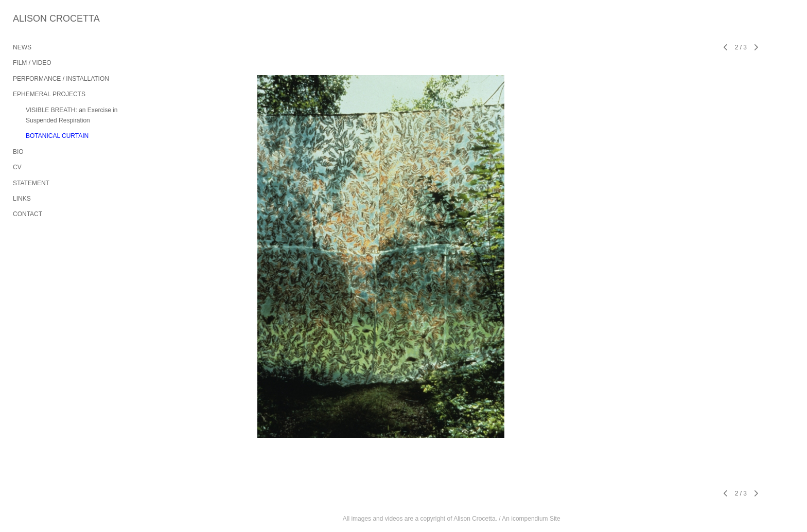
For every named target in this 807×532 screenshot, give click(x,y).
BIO (18, 152)
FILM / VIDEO (32, 63)
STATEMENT (31, 183)
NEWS (22, 47)
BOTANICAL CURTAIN (57, 136)
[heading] (39, 19)
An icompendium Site (531, 519)
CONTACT (28, 214)
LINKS (22, 199)
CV (17, 167)
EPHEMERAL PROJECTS (49, 94)
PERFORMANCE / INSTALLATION (61, 79)
